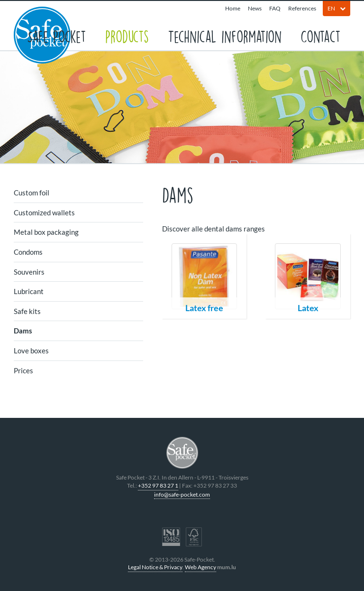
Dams (23, 331)
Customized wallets (44, 212)
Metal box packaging (46, 232)
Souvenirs (29, 272)
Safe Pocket (57, 36)
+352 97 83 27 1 (158, 485)
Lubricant (29, 291)
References (302, 8)
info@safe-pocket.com (182, 494)
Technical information (225, 36)
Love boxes (31, 351)
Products (127, 36)
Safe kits (27, 311)
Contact (321, 36)
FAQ (275, 8)
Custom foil (32, 193)
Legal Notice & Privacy (155, 567)
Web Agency (200, 567)
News (255, 8)
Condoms (28, 252)
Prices (23, 370)
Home (233, 8)
